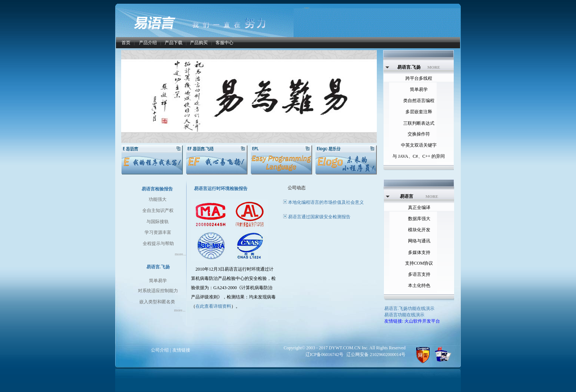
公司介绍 (160, 350)
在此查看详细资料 (213, 306)
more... (180, 254)
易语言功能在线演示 (404, 315)
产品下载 (174, 43)
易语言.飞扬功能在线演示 (409, 308)
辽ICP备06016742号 (325, 355)
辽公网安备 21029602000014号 (376, 355)
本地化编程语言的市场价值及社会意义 (326, 202)
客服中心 (224, 43)
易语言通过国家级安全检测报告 (319, 217)
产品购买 (199, 43)
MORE (434, 67)
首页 (126, 43)
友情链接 (181, 350)
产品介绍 (148, 43)
